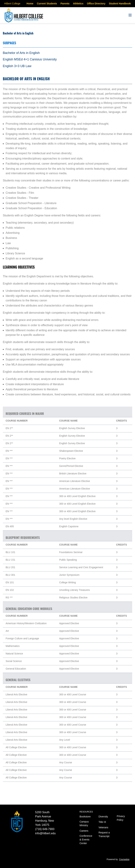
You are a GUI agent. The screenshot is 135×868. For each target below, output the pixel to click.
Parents (65, 4)
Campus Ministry (84, 823)
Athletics (78, 4)
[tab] (67, 53)
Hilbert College (12, 4)
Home (30, 4)
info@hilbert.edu (45, 833)
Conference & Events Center (86, 840)
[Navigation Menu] (130, 15)
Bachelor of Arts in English (21, 53)
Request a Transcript (104, 834)
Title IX (102, 822)
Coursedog (124, 859)
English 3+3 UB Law (17, 66)
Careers (84, 831)
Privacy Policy (121, 818)
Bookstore (85, 817)
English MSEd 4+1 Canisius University (30, 59)
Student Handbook (120, 4)
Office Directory (96, 4)
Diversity (103, 817)
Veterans (103, 827)
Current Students (47, 4)
